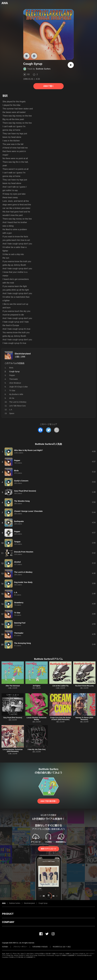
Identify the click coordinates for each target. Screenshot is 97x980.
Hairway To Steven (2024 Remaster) (84, 719)
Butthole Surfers (43, 69)
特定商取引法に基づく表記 (62, 947)
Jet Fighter (37, 686)
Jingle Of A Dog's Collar (19, 387)
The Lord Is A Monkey (18, 402)
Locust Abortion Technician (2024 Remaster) (13, 750)
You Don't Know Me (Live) (84, 686)
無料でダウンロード (48, 849)
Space (12, 413)
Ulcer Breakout (15, 383)
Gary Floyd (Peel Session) (13, 718)
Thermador (14, 379)
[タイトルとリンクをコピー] (57, 430)
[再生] (71, 65)
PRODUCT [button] (8, 914)
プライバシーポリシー (20, 947)
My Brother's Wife (16, 394)
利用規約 (5, 947)
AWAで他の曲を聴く (48, 801)
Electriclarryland (23, 354)
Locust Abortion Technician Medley (37, 719)
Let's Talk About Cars (17, 406)
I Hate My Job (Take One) (37, 749)
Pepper (12, 375)
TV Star (12, 391)
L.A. (11, 410)
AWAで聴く (48, 86)
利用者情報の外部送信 (40, 947)
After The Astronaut (13, 686)
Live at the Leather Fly (60, 686)
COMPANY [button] (8, 922)
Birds (11, 368)
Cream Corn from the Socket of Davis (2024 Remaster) (60, 719)
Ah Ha (12, 398)
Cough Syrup (43, 903)
